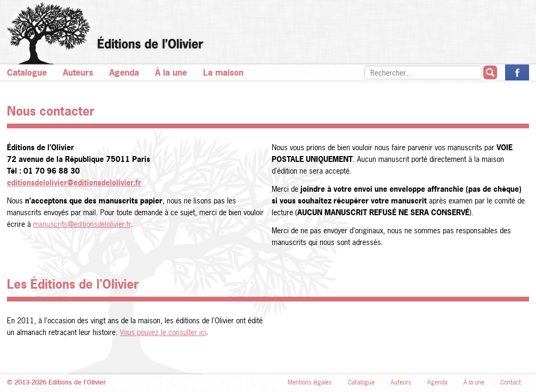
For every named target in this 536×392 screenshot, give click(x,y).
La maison (223, 72)
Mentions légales (310, 382)
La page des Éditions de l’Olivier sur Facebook (517, 72)
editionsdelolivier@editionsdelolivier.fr (74, 182)
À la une (171, 72)
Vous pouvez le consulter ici (163, 332)
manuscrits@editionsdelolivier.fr (82, 224)
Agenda (124, 72)
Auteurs (78, 72)
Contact (511, 382)
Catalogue (27, 72)
